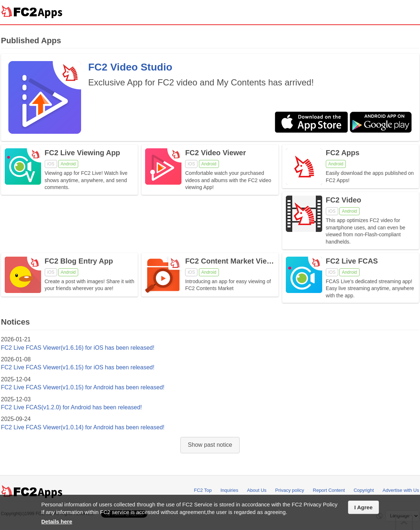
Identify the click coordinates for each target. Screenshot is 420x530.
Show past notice (210, 445)
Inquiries (229, 490)
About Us (257, 490)
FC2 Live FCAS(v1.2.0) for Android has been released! (72, 407)
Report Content (329, 490)
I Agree (363, 507)
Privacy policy (290, 490)
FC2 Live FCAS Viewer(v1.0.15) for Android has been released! (83, 387)
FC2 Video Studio (130, 67)
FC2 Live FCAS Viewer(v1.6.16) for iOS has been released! (78, 348)
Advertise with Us (401, 490)
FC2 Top (203, 490)
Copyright (364, 490)
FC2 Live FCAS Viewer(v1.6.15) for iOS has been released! (78, 367)
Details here (57, 521)
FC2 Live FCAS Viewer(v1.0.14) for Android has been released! (83, 427)
